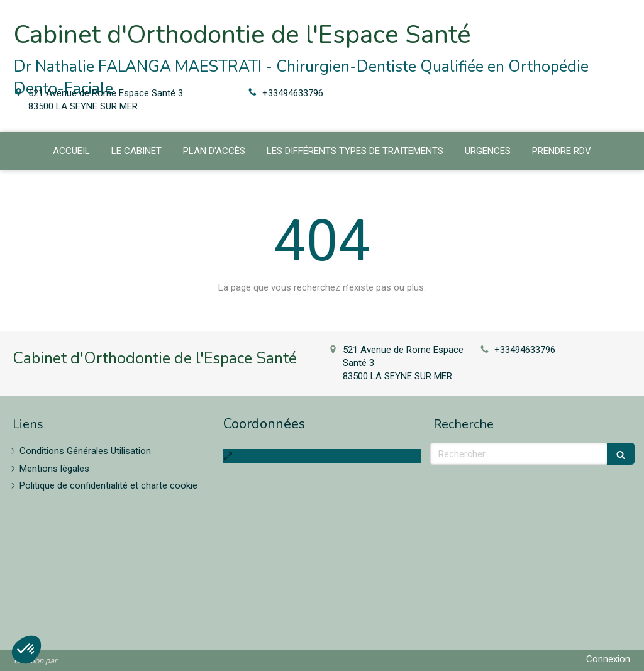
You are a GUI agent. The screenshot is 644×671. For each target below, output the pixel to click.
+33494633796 (293, 93)
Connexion (608, 659)
